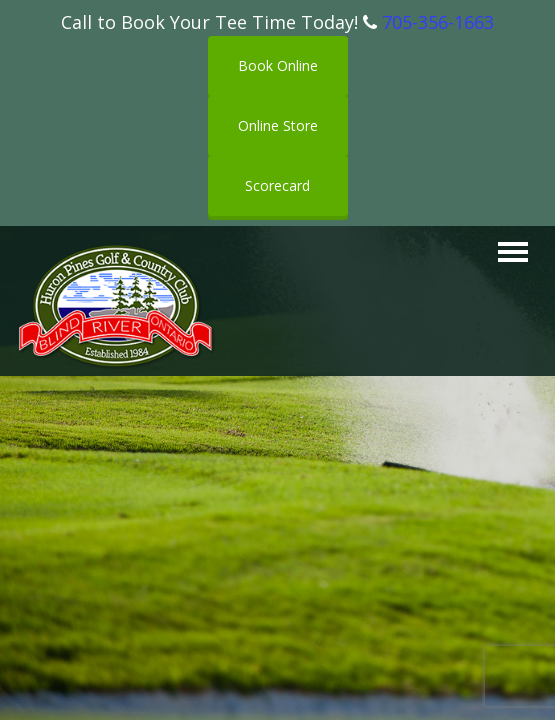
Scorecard (277, 185)
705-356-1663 (438, 22)
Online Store (278, 125)
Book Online (278, 65)
